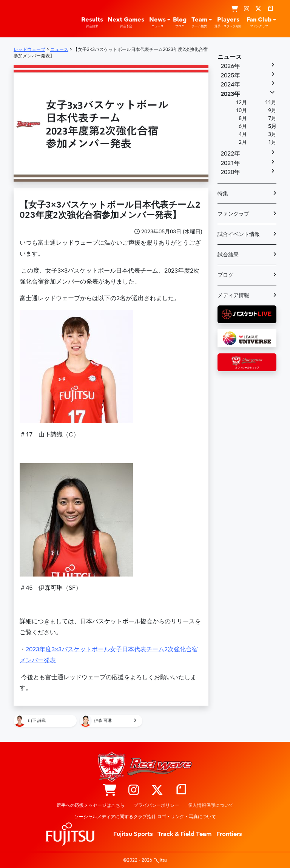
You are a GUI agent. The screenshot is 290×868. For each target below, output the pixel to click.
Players (228, 22)
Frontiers (229, 834)
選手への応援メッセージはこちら (91, 805)
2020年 (230, 172)
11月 (271, 103)
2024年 (230, 85)
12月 (241, 103)
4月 (243, 134)
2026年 (230, 66)
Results (92, 22)
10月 (241, 110)
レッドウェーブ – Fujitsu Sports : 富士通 (26, 18)
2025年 (230, 76)
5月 (272, 126)
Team (199, 22)
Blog (180, 22)
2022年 (230, 154)
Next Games (126, 22)
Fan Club (259, 22)
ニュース (230, 57)
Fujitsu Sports (133, 834)
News (157, 22)
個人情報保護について (211, 805)
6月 (243, 126)
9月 (272, 110)
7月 (272, 118)
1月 (272, 142)
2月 (243, 142)
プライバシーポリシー (156, 805)
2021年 (230, 163)
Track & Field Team (185, 834)
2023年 (230, 94)
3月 (272, 134)
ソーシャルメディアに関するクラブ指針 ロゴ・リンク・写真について (145, 817)
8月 (243, 118)
